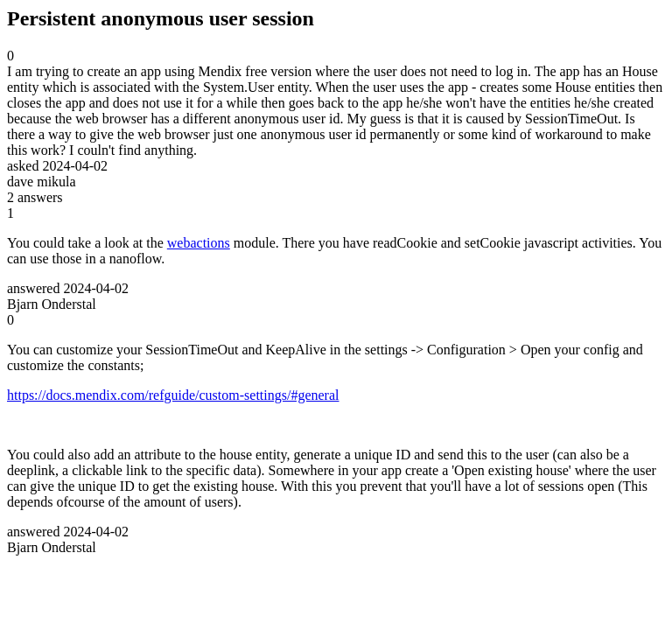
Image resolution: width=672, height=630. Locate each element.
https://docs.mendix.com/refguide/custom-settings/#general (173, 395)
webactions (199, 243)
